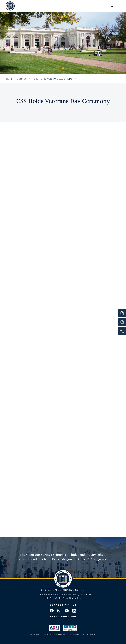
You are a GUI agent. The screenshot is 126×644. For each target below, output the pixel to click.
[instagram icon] (59, 611)
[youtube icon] (67, 611)
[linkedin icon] (74, 611)
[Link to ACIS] (55, 628)
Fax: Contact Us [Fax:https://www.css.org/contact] (73, 598)
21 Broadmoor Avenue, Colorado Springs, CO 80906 (63, 595)
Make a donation (63, 617)
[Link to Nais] (70, 628)
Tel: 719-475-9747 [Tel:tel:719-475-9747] (55, 598)
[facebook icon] (52, 611)
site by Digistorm (88, 634)
